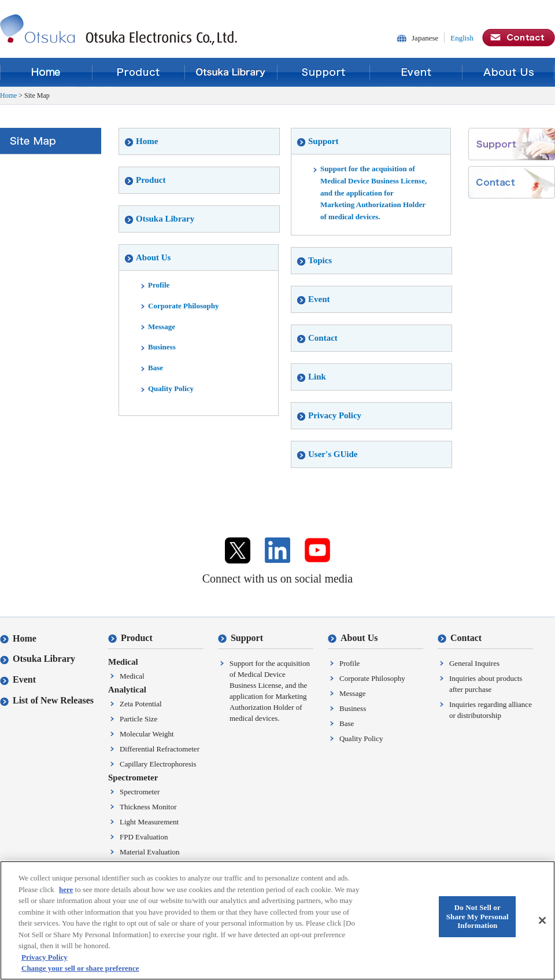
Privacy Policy (329, 415)
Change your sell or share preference (80, 970)
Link (312, 377)
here (66, 891)
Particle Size (138, 719)
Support (324, 72)
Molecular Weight (147, 734)
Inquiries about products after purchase (486, 684)
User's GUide (327, 454)
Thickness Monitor (148, 807)
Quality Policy (167, 388)
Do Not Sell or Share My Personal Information (478, 918)
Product (139, 72)
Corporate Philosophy (179, 306)
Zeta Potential (141, 704)
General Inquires (474, 663)
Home (46, 72)
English (462, 38)
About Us (509, 72)
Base (151, 368)
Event (416, 72)
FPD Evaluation (144, 837)
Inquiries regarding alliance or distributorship (491, 710)
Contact (317, 338)
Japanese (425, 38)
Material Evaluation (150, 852)
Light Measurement (149, 822)
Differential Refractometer (160, 749)
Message (158, 327)
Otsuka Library (231, 72)
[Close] (542, 922)
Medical (132, 676)
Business (158, 347)
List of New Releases (47, 700)
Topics (314, 260)
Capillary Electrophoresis (158, 764)
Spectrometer (140, 792)
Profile (155, 285)
